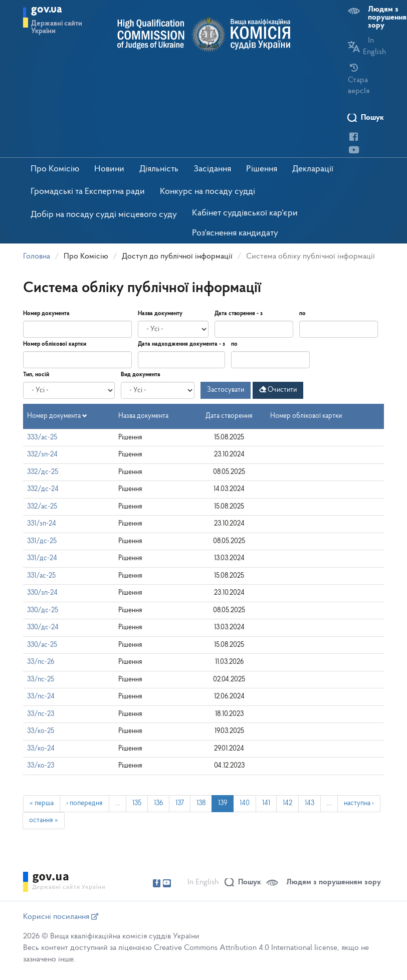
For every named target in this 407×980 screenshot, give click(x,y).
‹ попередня (84, 803)
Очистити (278, 390)
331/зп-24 (42, 524)
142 (287, 803)
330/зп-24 (42, 593)
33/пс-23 (41, 714)
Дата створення (229, 416)
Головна (37, 257)
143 (310, 803)
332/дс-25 (43, 472)
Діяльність (159, 169)
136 (158, 803)
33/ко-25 (41, 731)
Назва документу (160, 314)
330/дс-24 (43, 628)
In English (203, 882)
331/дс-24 (42, 558)
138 (201, 803)
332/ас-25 (42, 507)
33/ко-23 (41, 766)
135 (137, 803)
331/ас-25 (41, 576)
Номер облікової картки (55, 344)
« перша (42, 803)
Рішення (262, 169)
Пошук (372, 118)
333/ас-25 (42, 438)
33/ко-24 (41, 749)
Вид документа (141, 375)
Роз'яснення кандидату (235, 233)
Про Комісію (55, 169)
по (302, 314)
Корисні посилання (61, 917)
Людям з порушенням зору (334, 882)
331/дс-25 (42, 541)
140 (245, 803)
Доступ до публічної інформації (177, 257)
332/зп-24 (42, 455)
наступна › (359, 803)
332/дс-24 (43, 489)
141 (266, 803)
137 (180, 803)
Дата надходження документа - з (181, 344)
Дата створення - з (239, 314)
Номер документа (46, 314)
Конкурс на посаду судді (208, 192)
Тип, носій (36, 375)
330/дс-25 (43, 610)
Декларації (313, 169)
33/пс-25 (41, 680)
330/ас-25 (42, 645)
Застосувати (226, 390)
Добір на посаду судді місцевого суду (104, 215)
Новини (109, 169)
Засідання (212, 169)
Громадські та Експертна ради (88, 192)
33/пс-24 (41, 697)
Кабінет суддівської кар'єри (245, 213)
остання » (44, 820)
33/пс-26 (41, 662)
